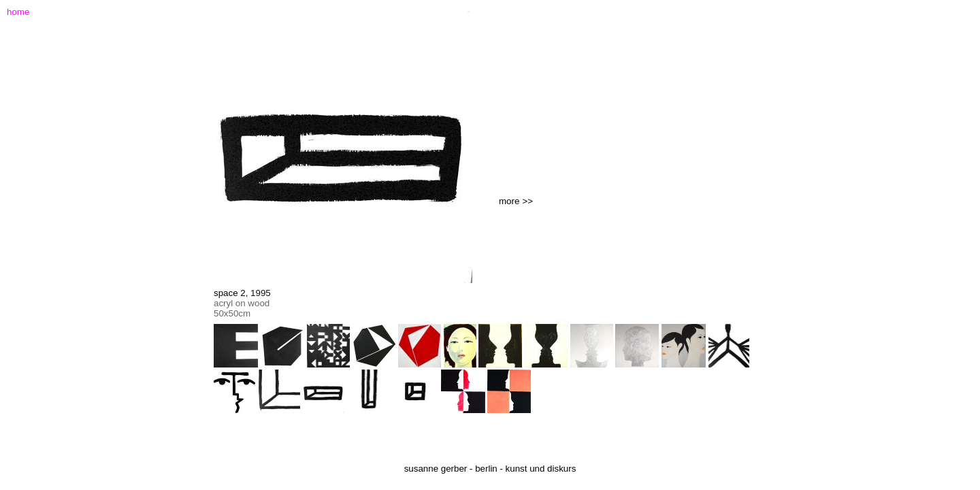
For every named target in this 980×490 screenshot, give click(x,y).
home (18, 12)
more (509, 201)
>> (527, 201)
